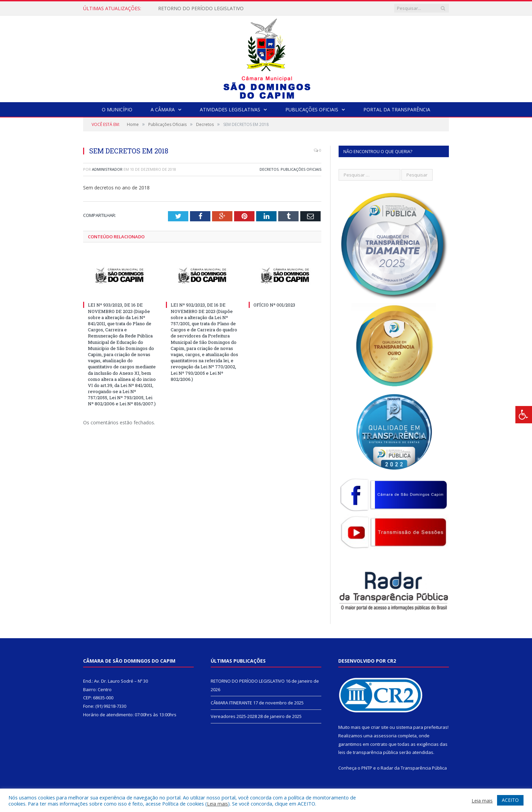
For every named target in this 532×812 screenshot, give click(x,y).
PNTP (367, 768)
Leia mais (217, 804)
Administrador (107, 169)
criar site (380, 727)
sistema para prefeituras (422, 727)
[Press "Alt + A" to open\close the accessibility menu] (524, 415)
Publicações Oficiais (312, 109)
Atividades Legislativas (230, 109)
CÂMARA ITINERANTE (231, 703)
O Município (117, 109)
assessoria (385, 736)
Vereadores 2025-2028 (234, 716)
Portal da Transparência (397, 109)
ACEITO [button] (510, 800)
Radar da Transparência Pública (414, 768)
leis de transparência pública (368, 752)
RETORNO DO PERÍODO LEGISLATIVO (201, 8)
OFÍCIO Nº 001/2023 (274, 305)
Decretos (269, 169)
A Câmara (163, 109)
